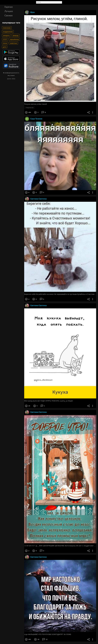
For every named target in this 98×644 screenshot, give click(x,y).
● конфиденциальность (11, 73)
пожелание (7, 28)
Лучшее (9, 11)
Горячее (9, 7)
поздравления (8, 32)
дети (5, 47)
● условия (11, 75)
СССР (5, 39)
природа (16, 35)
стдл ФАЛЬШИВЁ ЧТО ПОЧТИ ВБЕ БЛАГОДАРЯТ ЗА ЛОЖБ (48, 634)
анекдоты (6, 35)
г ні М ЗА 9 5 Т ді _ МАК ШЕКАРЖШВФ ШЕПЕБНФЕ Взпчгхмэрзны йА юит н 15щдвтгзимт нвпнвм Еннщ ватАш (60, 546)
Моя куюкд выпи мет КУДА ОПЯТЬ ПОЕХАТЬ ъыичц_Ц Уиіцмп (49, 401)
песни (5, 43)
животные (13, 43)
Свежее (9, 15)
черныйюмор (14, 39)
